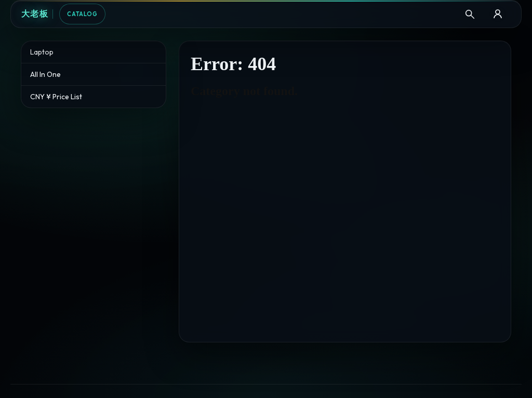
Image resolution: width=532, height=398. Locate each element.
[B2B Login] (498, 14)
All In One (45, 74)
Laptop (42, 52)
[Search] (470, 14)
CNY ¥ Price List (56, 97)
